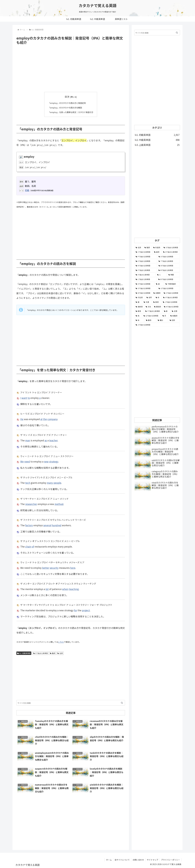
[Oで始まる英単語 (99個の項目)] (146, 288)
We (22, 461)
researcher (31, 504)
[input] (71, 703)
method (59, 504)
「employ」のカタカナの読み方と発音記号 (67, 103)
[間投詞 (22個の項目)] (158, 307)
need (27, 461)
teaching (74, 589)
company (52, 419)
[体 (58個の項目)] (158, 297)
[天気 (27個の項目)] (148, 307)
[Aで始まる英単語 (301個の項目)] (171, 252)
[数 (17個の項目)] (166, 311)
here (73, 568)
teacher (53, 440)
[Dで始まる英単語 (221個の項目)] (169, 257)
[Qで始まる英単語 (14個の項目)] (151, 316)
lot (47, 589)
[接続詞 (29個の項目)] (139, 307)
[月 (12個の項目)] (165, 316)
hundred (57, 525)
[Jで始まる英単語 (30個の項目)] (171, 302)
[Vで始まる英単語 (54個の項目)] (171, 297)
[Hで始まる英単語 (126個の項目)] (144, 284)
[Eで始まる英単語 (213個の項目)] (146, 261)
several (47, 525)
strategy (54, 461)
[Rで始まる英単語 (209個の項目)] (146, 266)
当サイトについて (122, 860)
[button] (122, 703)
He (22, 419)
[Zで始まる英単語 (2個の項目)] (157, 325)
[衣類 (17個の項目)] (175, 311)
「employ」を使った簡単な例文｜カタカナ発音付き (71, 112)
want (24, 398)
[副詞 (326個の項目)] (157, 252)
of (33, 546)
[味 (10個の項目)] (139, 320)
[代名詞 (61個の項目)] (140, 297)
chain (28, 546)
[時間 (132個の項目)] (173, 275)
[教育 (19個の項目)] (139, 311)
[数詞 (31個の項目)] (157, 302)
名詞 (60, 653)
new (46, 461)
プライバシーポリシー (170, 860)
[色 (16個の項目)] (138, 316)
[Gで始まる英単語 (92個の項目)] (169, 288)
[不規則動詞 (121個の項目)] (172, 284)
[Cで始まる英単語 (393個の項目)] (143, 252)
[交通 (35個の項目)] (147, 302)
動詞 (53, 653)
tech (28, 483)
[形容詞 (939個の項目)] (157, 247)
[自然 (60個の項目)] (150, 297)
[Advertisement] (71, 68)
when (65, 589)
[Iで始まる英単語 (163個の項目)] (145, 275)
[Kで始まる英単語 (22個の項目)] (171, 307)
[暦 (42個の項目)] (138, 302)
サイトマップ (152, 860)
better (46, 568)
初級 (27, 190)
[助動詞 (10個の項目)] (174, 316)
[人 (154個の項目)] (161, 275)
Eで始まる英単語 (40, 653)
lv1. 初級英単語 (24, 653)
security (54, 568)
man (28, 440)
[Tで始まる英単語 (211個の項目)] (169, 261)
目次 (67, 97)
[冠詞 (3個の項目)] (174, 320)
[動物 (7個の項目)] (150, 320)
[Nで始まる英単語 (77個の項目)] (143, 293)
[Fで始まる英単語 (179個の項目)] (146, 270)
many (50, 483)
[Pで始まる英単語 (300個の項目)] (146, 257)
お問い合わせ (138, 860)
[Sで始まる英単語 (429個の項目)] (171, 247)
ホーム (109, 860)
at (41, 419)
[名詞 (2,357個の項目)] (139, 247)
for (75, 610)
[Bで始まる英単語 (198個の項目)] (169, 266)
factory (29, 525)
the (45, 419)
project (86, 610)
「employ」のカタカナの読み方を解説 (65, 108)
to (29, 398)
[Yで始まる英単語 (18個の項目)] (153, 311)
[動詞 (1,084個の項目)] (147, 247)
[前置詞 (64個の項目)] (157, 293)
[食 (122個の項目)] (159, 284)
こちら (61, 642)
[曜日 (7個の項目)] (162, 320)
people (57, 483)
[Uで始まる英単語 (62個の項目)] (171, 293)
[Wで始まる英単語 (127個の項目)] (168, 279)
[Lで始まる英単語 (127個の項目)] (146, 279)
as (46, 440)
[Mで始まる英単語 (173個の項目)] (169, 270)
